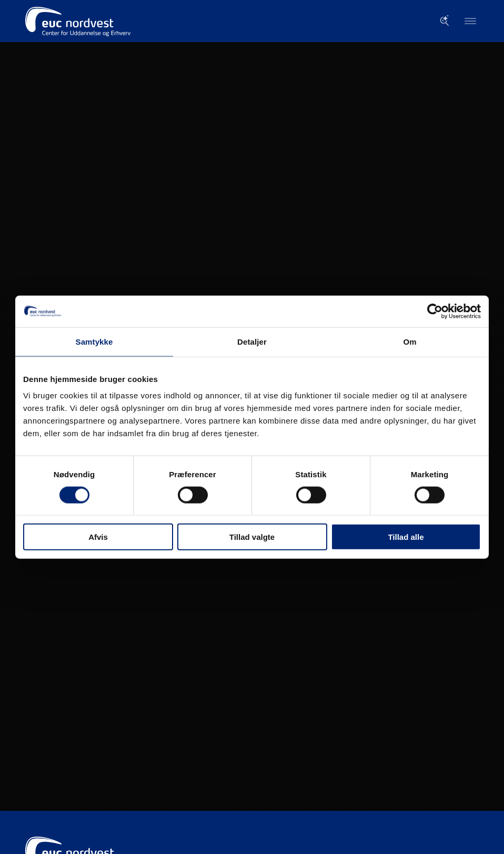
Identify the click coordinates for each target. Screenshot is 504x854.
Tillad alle (406, 537)
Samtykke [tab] (94, 341)
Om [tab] (410, 341)
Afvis (98, 537)
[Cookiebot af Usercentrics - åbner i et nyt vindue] (435, 311)
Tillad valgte (252, 537)
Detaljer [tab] (252, 341)
